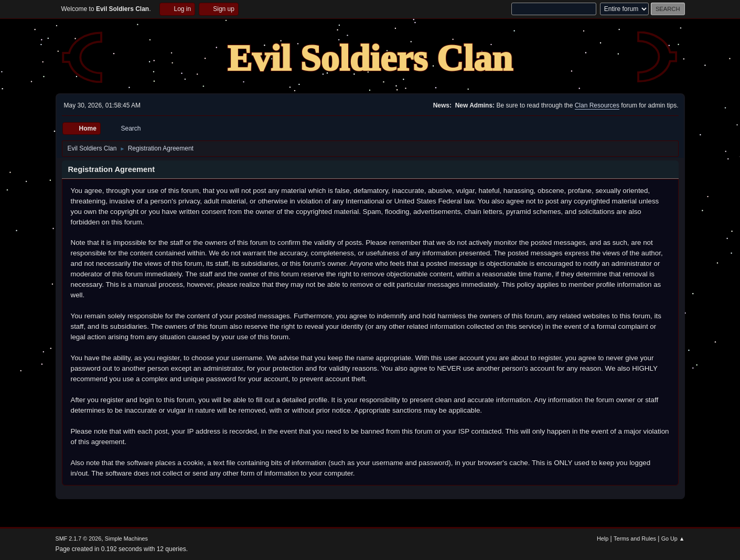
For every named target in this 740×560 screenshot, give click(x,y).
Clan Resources (597, 105)
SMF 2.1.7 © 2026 (79, 539)
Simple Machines (126, 539)
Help (603, 539)
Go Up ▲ (673, 539)
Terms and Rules (635, 539)
